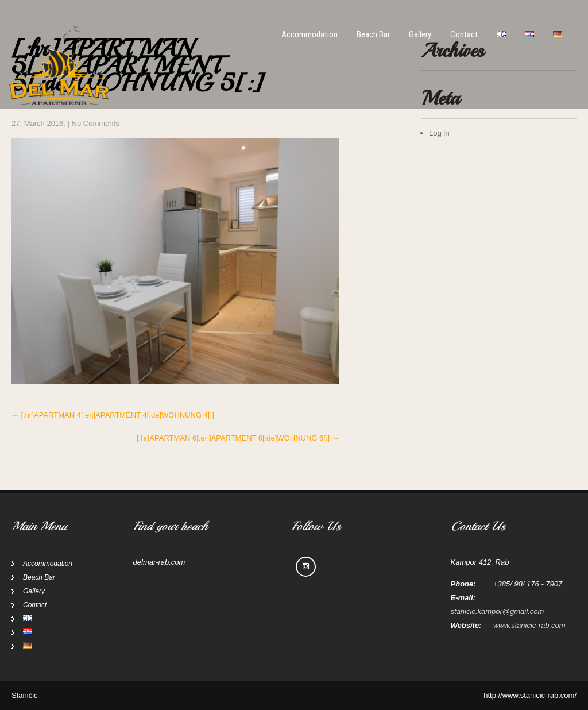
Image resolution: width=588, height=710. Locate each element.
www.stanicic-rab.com (529, 625)
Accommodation (310, 34)
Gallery (420, 34)
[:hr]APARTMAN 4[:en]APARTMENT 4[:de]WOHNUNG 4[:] (113, 415)
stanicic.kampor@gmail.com (498, 611)
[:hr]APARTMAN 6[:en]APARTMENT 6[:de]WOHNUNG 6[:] (238, 438)
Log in (439, 133)
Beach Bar (373, 34)
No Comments (96, 123)
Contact (464, 34)
